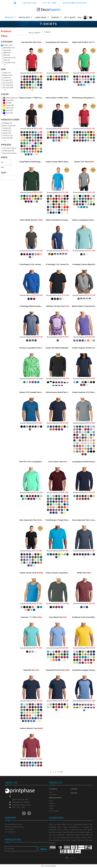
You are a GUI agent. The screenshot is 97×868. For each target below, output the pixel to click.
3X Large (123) (8, 85)
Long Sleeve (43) (9, 63)
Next (61, 772)
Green (8, 110)
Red (7, 103)
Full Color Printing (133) (11, 148)
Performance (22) (10, 58)
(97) (8, 111)
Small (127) (7, 73)
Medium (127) (8, 75)
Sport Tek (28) (8, 138)
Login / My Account (30, 3)
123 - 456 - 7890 (50, 3)
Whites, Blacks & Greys (14, 98)
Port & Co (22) (8, 136)
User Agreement (10, 832)
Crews (51, 801)
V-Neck (51, 808)
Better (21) (7, 53)
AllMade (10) (8, 123)
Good (51, 792)
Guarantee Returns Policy (13, 824)
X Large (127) (8, 80)
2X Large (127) (8, 83)
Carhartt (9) (7, 128)
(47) (8, 108)
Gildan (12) (7, 133)
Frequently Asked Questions (14, 827)
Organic (52, 806)
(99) (7, 103)
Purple (8, 100)
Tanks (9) (7, 60)
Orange (8, 105)
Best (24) (7, 55)
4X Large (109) (8, 88)
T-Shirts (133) (8, 45)
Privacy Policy (10, 829)
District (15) (7, 131)
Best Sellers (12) (9, 48)
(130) (11, 98)
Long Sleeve (53, 795)
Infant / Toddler (54, 811)
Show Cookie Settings (48, 866)
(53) (8, 100)
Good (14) (7, 50)
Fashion (52, 803)
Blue (7, 113)
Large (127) (7, 78)
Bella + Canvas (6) (9, 126)
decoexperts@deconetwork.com (74, 3)
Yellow (8, 108)
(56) (8, 105)
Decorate (23, 73)
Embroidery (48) (8, 151)
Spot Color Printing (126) (11, 153)
